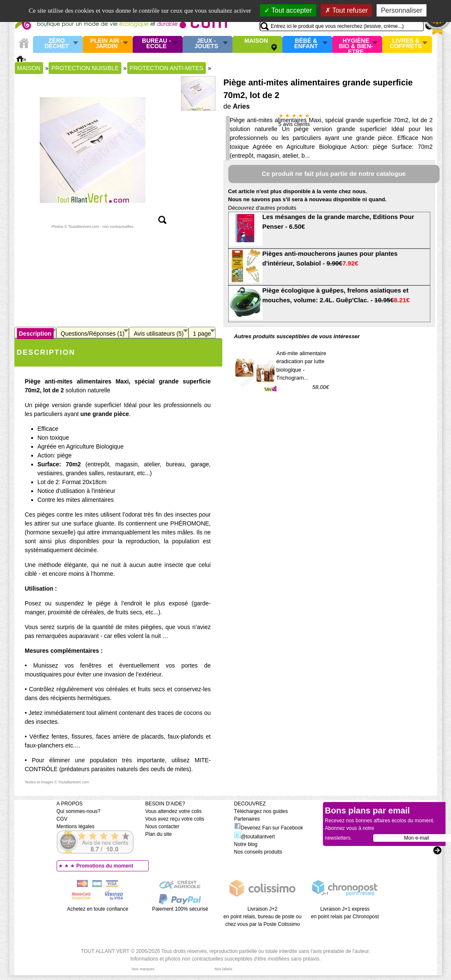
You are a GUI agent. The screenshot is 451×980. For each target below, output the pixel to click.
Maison (256, 41)
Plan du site (159, 834)
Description (35, 334)
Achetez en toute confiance (98, 909)
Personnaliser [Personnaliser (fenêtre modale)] (402, 10)
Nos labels (223, 969)
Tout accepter (288, 10)
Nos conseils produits (258, 852)
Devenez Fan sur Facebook (269, 828)
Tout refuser (347, 10)
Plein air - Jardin (106, 44)
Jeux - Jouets (206, 44)
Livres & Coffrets (406, 44)
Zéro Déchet (57, 44)
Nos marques (143, 969)
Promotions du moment (105, 866)
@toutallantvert (255, 837)
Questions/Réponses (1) (93, 334)
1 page (202, 334)
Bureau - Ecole (156, 44)
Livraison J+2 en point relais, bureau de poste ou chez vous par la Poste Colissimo (263, 917)
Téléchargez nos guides (261, 811)
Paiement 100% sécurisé (180, 909)
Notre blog (246, 844)
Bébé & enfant (306, 44)
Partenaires (247, 819)
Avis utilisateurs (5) (159, 334)
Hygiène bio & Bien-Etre (356, 44)
